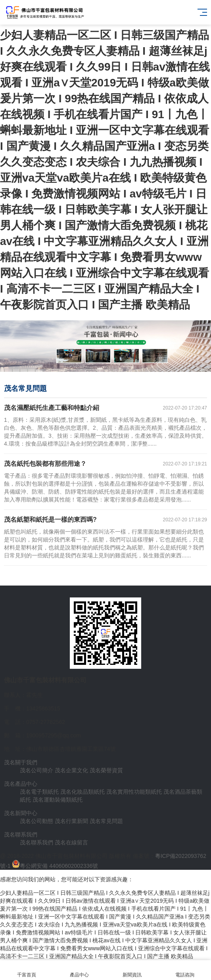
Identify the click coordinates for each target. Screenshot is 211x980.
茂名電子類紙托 (39, 792)
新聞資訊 (132, 970)
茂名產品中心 (21, 784)
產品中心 (79, 970)
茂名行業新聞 (71, 821)
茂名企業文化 (71, 770)
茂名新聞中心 (21, 813)
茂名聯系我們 (21, 835)
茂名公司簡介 (36, 770)
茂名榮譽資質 (106, 770)
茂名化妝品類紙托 (82, 792)
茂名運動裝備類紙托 (58, 800)
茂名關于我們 (21, 762)
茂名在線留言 (71, 842)
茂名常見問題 (106, 821)
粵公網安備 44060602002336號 (59, 866)
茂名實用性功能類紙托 (134, 792)
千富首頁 (26, 970)
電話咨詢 (185, 970)
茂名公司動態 (36, 821)
